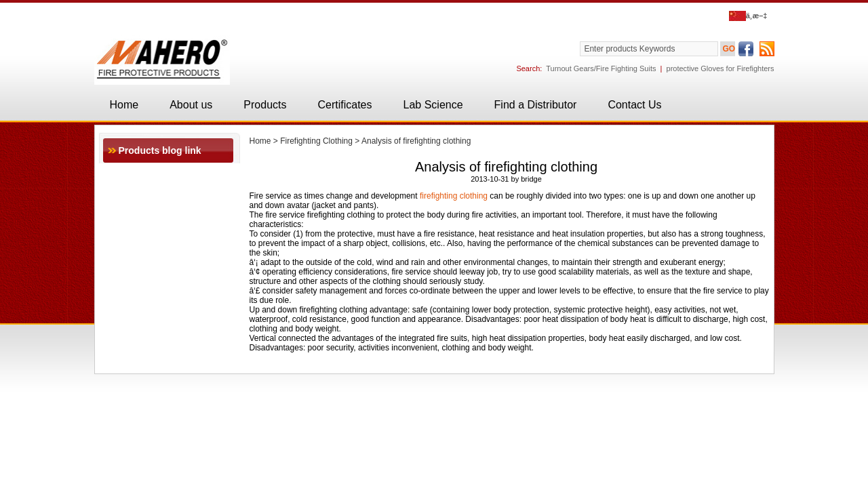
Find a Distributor (536, 105)
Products (265, 105)
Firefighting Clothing (316, 141)
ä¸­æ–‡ (748, 16)
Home (124, 105)
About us (191, 105)
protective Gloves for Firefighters (721, 68)
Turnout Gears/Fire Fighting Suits (601, 68)
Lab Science (433, 105)
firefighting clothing (454, 196)
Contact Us (634, 105)
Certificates (344, 105)
